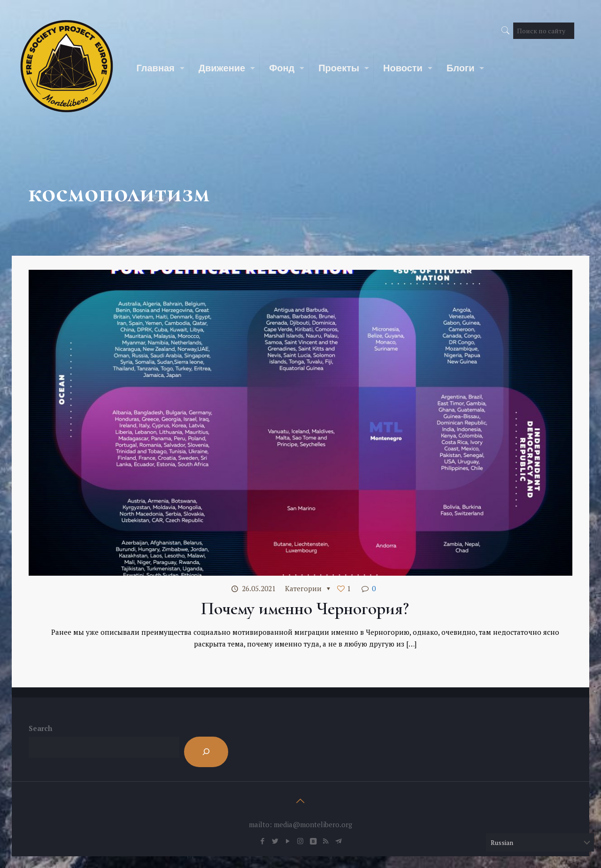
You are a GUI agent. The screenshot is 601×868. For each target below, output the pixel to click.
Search (40, 728)
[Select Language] (540, 842)
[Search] (206, 752)
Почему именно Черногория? (305, 609)
